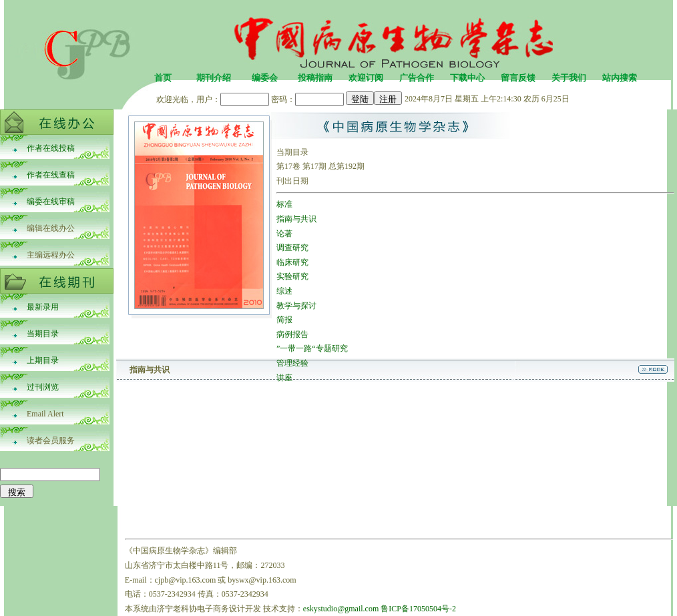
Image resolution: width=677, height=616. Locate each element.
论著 (284, 234)
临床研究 (292, 262)
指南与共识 (296, 219)
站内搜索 (620, 78)
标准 (284, 204)
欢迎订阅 (366, 78)
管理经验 (292, 363)
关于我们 (569, 78)
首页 (163, 78)
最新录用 (43, 307)
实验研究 (292, 276)
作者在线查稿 (51, 175)
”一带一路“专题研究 (312, 348)
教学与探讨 (296, 306)
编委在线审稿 (51, 202)
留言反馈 (518, 78)
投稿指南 (315, 78)
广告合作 (417, 78)
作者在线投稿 (51, 148)
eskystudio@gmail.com (341, 609)
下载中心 (467, 78)
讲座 (284, 378)
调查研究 (292, 248)
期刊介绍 (214, 78)
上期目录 (43, 360)
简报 (284, 320)
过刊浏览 (43, 387)
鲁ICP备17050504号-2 (418, 609)
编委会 (265, 78)
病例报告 (292, 334)
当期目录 (43, 334)
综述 (284, 291)
